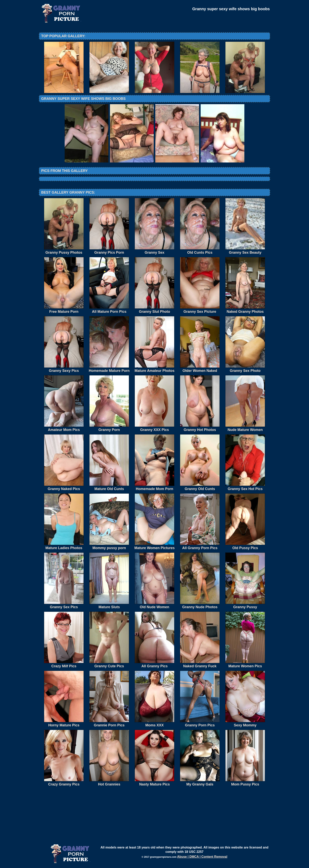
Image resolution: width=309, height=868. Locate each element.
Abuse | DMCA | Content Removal (202, 857)
